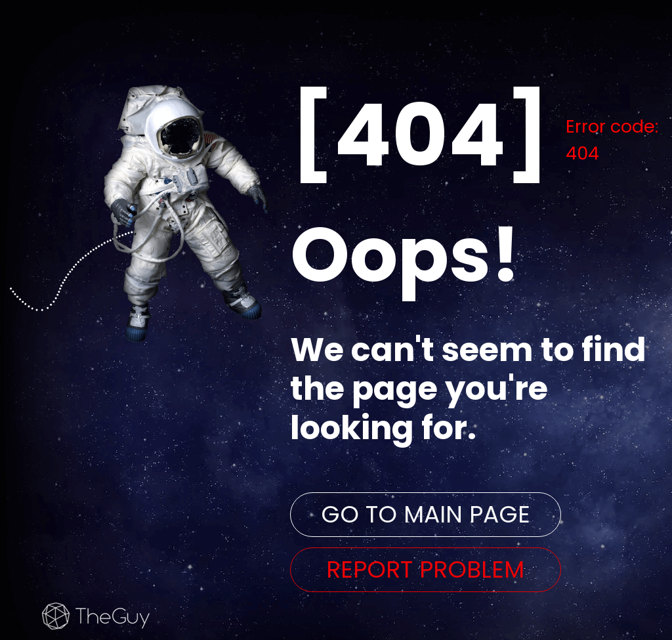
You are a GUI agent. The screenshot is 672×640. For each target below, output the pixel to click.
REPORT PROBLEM (425, 569)
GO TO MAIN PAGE (426, 514)
